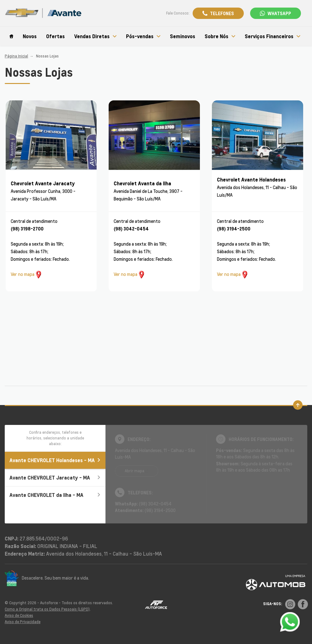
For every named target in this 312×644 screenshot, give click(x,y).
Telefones (222, 13)
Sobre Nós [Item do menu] (220, 36)
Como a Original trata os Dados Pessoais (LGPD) (47, 609)
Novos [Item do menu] (30, 36)
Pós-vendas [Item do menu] (143, 36)
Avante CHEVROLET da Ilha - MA (55, 495)
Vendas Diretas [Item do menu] (95, 36)
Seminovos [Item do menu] (183, 36)
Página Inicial (16, 56)
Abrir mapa (135, 471)
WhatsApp (279, 13)
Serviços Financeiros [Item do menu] (273, 36)
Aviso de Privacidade (23, 622)
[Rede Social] (290, 604)
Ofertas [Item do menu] (55, 36)
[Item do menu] (11, 36)
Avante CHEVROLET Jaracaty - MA (55, 477)
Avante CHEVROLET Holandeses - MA (55, 460)
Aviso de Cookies (19, 615)
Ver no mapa (23, 274)
